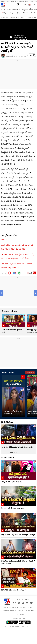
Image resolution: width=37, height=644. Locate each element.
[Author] (3, 56)
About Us (15, 607)
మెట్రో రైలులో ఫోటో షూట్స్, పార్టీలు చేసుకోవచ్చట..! (13, 412)
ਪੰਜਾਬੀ (32, 1)
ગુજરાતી (22, 1)
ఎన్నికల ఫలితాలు (16, 9)
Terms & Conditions (18, 614)
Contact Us (7, 607)
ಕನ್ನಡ (12, 1)
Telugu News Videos (17, 17)
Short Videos (8, 373)
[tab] (12, 453)
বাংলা (27, 1)
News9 (3, 1)
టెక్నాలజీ (12, 13)
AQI (26, 5)
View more (30, 373)
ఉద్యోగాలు (6, 13)
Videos (4, 239)
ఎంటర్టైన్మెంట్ (25, 9)
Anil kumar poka (11, 55)
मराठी (17, 1)
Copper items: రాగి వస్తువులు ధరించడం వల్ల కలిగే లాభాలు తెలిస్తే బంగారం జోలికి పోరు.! (18, 256)
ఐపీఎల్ (31, 9)
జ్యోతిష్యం (19, 13)
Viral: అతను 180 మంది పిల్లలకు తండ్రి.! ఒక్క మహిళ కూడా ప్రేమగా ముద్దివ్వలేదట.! (17, 247)
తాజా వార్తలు (7, 9)
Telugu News (5, 17)
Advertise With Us (26, 607)
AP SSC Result (27, 13)
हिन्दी (8, 1)
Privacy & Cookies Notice (25, 611)
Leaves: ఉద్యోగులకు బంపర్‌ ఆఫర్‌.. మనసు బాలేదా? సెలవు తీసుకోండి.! (16, 266)
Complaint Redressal (9, 611)
